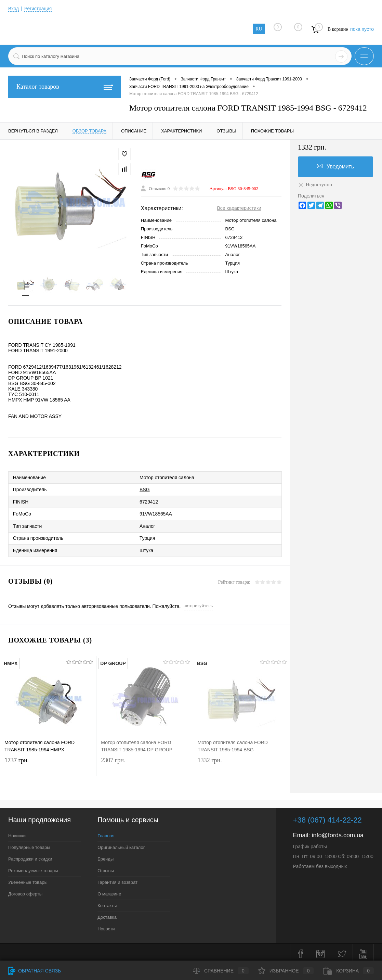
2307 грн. (144, 763)
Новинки (17, 833)
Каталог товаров (65, 87)
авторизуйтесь (198, 603)
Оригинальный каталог (121, 844)
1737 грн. (48, 763)
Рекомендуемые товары (33, 868)
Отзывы (106, 868)
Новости (106, 926)
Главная (106, 833)
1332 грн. (241, 763)
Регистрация (39, 9)
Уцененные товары (28, 879)
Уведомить (335, 166)
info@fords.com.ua (338, 832)
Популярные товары (29, 844)
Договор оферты (25, 891)
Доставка (107, 914)
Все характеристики (239, 208)
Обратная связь (35, 971)
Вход (14, 9)
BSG (230, 229)
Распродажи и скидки (30, 856)
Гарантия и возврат (117, 879)
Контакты (107, 902)
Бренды (106, 856)
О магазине (109, 891)
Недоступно (315, 184)
